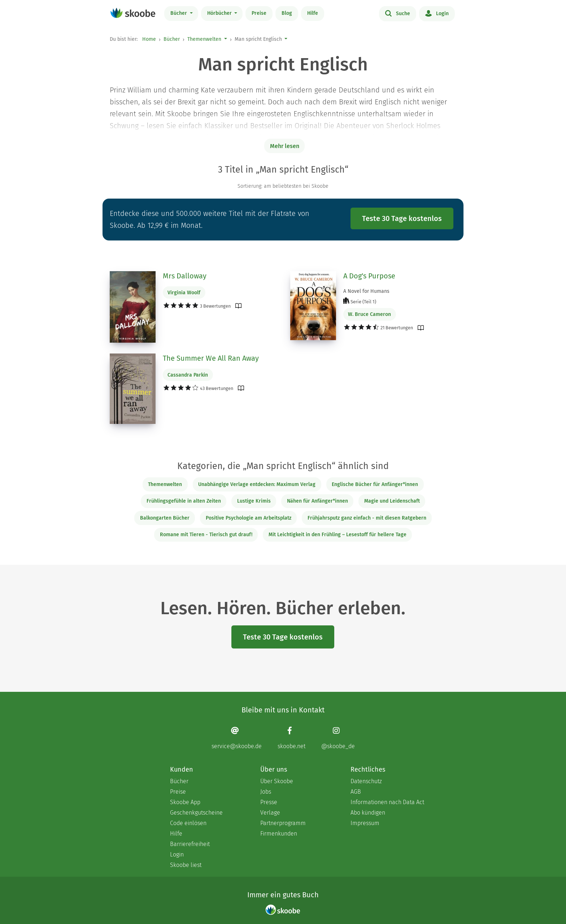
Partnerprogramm (283, 823)
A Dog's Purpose (369, 276)
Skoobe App (185, 802)
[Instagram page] (338, 738)
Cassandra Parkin (188, 375)
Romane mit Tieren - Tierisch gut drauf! (206, 535)
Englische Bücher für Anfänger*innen (375, 484)
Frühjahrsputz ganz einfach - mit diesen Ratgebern (367, 518)
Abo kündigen (368, 813)
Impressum (365, 823)
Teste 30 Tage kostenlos (402, 218)
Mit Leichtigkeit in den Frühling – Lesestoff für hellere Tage (338, 535)
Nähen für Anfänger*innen (317, 501)
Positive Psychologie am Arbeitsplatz (249, 518)
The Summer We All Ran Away (211, 358)
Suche (398, 13)
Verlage (270, 813)
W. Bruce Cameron (369, 314)
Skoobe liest (186, 865)
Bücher (179, 13)
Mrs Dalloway (185, 276)
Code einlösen (188, 823)
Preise (259, 13)
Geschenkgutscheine (196, 813)
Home (149, 39)
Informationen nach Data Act (387, 802)
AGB (356, 792)
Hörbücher (220, 13)
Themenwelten (204, 39)
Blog (287, 13)
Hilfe (313, 13)
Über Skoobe (277, 781)
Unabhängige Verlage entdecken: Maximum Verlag (257, 484)
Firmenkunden (279, 834)
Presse (269, 802)
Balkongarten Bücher (165, 518)
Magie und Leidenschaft (392, 501)
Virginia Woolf (184, 293)
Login (437, 13)
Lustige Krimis (254, 501)
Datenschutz (366, 781)
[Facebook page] (291, 738)
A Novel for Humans (366, 291)
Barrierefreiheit (190, 844)
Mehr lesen (285, 146)
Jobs (266, 792)
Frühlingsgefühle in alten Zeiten (184, 501)
